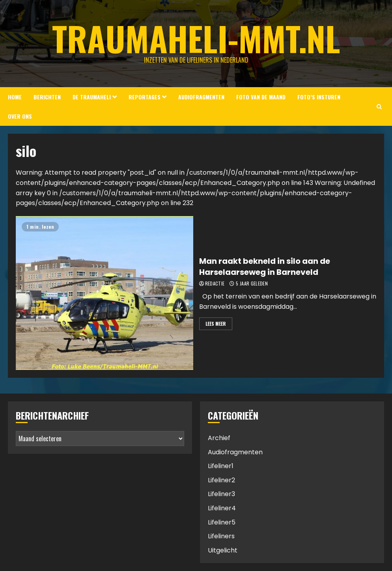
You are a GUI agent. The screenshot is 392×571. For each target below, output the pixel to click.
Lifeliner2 (221, 480)
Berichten (47, 97)
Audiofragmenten (201, 97)
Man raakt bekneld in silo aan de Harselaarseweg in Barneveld (265, 267)
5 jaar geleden (252, 284)
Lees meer (216, 324)
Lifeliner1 (221, 466)
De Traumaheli (92, 97)
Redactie (215, 284)
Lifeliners (221, 536)
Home (15, 97)
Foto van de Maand (261, 97)
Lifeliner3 (221, 494)
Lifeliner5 (222, 522)
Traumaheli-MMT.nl (196, 38)
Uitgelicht (223, 550)
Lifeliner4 (222, 508)
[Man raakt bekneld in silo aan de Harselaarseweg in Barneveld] (105, 293)
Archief (219, 438)
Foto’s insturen (319, 97)
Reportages (145, 97)
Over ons (20, 116)
